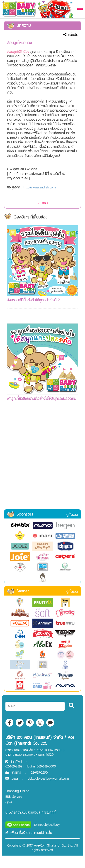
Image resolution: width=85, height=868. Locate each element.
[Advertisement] (42, 464)
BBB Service (14, 796)
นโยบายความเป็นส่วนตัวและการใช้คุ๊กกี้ (30, 812)
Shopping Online (17, 791)
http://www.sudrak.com (40, 187)
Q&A (9, 802)
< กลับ (43, 203)
